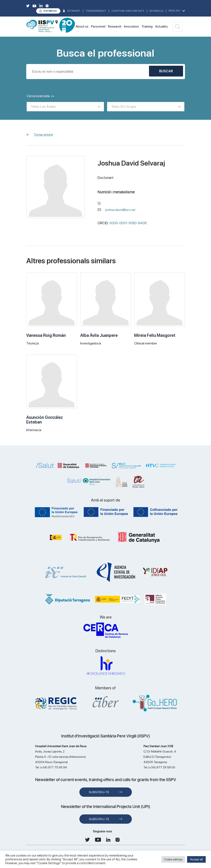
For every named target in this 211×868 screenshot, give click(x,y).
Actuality (161, 26)
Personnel (98, 26)
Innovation (131, 26)
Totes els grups (124, 107)
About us (82, 26)
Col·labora (50, 11)
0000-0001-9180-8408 (128, 223)
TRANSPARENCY (96, 11)
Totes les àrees (43, 107)
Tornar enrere (43, 134)
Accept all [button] (196, 859)
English (174, 11)
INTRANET (74, 11)
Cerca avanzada (40, 96)
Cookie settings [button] (173, 859)
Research (115, 26)
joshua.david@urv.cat (120, 210)
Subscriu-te (99, 792)
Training (147, 26)
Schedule (157, 11)
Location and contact (128, 11)
